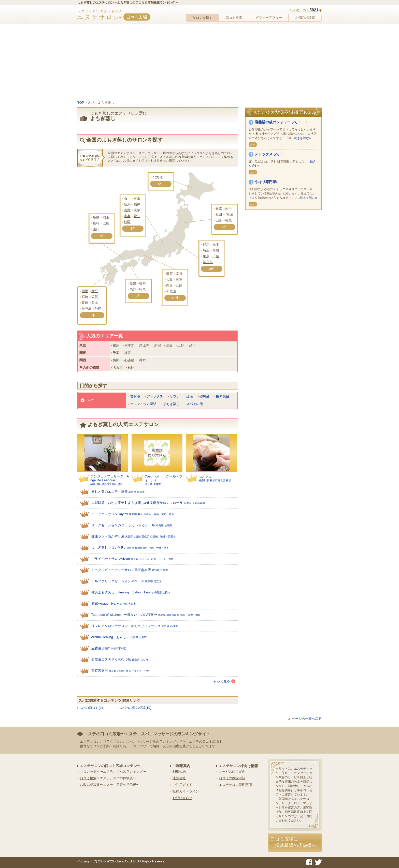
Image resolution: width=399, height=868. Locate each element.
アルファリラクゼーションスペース (118, 581)
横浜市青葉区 (109, 484)
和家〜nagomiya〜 (105, 603)
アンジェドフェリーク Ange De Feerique (110, 478)
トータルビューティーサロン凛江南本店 (121, 570)
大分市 (132, 604)
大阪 (169, 280)
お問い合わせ (182, 798)
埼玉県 (148, 484)
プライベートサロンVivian (111, 559)
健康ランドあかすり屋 (108, 536)
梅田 (116, 360)
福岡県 (130, 548)
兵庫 (179, 285)
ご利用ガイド (182, 785)
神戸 (142, 360)
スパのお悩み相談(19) (135, 708)
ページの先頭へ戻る (307, 719)
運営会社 (179, 778)
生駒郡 (168, 525)
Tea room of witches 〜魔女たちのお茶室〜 (124, 615)
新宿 (158, 345)
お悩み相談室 (305, 18)
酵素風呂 (223, 396)
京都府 (188, 503)
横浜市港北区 (218, 480)
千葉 (216, 256)
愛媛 (133, 283)
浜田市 (141, 492)
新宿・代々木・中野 (137, 671)
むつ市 (144, 660)
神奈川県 (95, 484)
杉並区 (121, 671)
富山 (137, 198)
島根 (96, 223)
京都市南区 (199, 503)
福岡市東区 (141, 548)
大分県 (124, 604)
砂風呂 (204, 396)
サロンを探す (203, 18)
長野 (127, 210)
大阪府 (129, 537)
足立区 (158, 581)
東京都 (133, 514)
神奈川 (208, 262)
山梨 (127, 216)
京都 (179, 274)
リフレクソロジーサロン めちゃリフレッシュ (126, 626)
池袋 (169, 345)
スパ (90, 400)
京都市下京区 (118, 648)
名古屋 (118, 368)
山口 (96, 229)
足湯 (190, 396)
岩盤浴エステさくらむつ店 (111, 659)
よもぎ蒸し (171, 404)
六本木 (129, 345)
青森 (219, 209)
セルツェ (205, 476)
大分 (95, 291)
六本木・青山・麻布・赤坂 (159, 514)
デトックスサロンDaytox (110, 514)
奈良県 (160, 525)
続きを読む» (302, 138)
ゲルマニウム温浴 (143, 404)
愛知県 (155, 570)
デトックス (155, 396)
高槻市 (174, 626)
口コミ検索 (234, 18)
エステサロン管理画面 (235, 785)
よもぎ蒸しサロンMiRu (108, 548)
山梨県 (134, 637)
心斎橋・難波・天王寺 (163, 537)
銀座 (116, 345)
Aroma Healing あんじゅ (110, 637)
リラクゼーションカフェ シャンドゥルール (123, 525)
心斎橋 (129, 360)
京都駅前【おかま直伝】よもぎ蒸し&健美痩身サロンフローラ (137, 503)
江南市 (164, 570)
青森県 (136, 660)
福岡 (85, 291)
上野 (181, 345)
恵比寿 (144, 345)
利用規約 (179, 772)
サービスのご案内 (232, 772)
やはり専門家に (267, 182)
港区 (140, 514)
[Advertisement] (199, 62)
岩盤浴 (135, 396)
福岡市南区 (173, 615)
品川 (192, 345)
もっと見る (224, 681)
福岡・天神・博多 (159, 548)
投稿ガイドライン (186, 791)
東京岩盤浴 (100, 671)
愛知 (137, 216)
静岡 (127, 222)
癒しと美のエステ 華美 (110, 492)
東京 (206, 256)
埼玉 (206, 250)
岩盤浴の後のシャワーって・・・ (281, 122)
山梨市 (143, 637)
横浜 (128, 353)
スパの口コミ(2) (91, 708)
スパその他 (195, 404)
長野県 (158, 593)
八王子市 (145, 559)
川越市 (157, 484)
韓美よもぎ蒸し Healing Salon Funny (122, 592)
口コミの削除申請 (232, 778)
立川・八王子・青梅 (162, 559)
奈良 (169, 285)
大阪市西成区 (141, 537)
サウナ (175, 396)
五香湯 (96, 648)
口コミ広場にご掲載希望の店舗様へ (293, 842)
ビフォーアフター (269, 18)
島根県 (132, 492)
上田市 (166, 593)
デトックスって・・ (271, 154)
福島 (229, 220)
